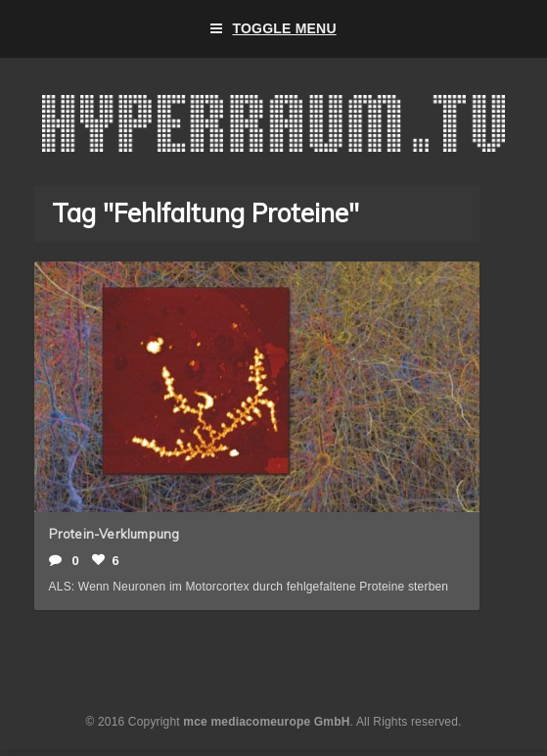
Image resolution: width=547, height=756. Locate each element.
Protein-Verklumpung (114, 534)
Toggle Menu (273, 29)
